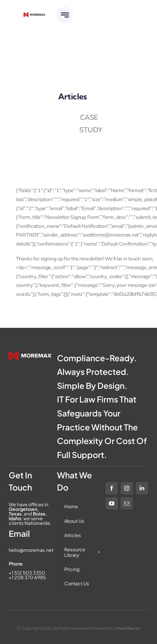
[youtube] (112, 503)
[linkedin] (142, 488)
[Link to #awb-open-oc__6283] (65, 15)
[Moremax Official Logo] (34, 15)
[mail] (127, 503)
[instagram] (127, 488)
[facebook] (112, 488)
